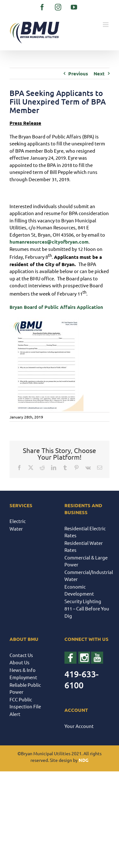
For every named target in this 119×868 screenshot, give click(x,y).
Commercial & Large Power (86, 561)
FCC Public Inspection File (25, 703)
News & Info (23, 670)
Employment (23, 677)
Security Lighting (83, 601)
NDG (84, 760)
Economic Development (79, 590)
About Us (20, 662)
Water (16, 529)
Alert (15, 714)
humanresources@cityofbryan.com (49, 242)
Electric (18, 521)
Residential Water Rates (84, 546)
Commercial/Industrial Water (87, 576)
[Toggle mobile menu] (106, 25)
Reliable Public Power (25, 688)
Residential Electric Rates (85, 532)
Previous (78, 73)
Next (99, 73)
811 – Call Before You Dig (87, 612)
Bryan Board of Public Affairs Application (56, 307)
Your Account (79, 726)
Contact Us (21, 655)
